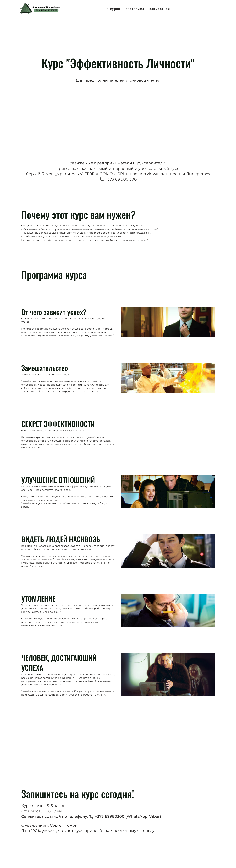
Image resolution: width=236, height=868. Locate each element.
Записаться (160, 9)
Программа (135, 9)
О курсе (113, 9)
